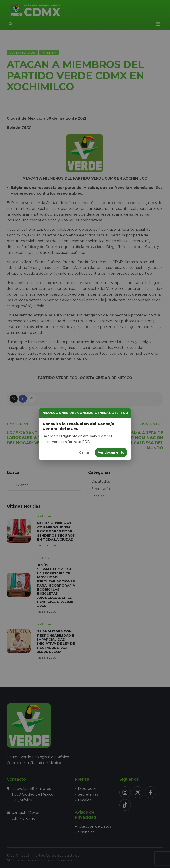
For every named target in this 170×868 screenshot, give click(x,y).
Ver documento (111, 452)
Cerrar (84, 452)
